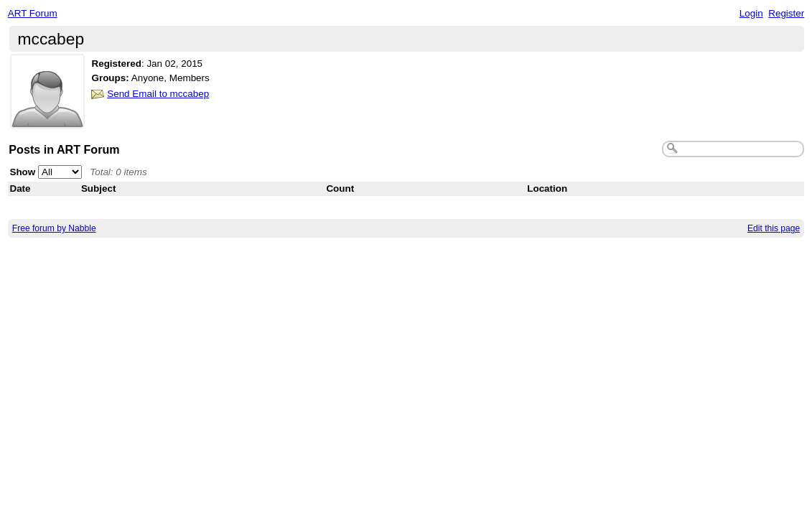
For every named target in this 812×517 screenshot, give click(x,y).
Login (751, 13)
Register (786, 13)
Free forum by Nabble (54, 228)
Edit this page (774, 228)
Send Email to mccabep (158, 94)
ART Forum (33, 13)
